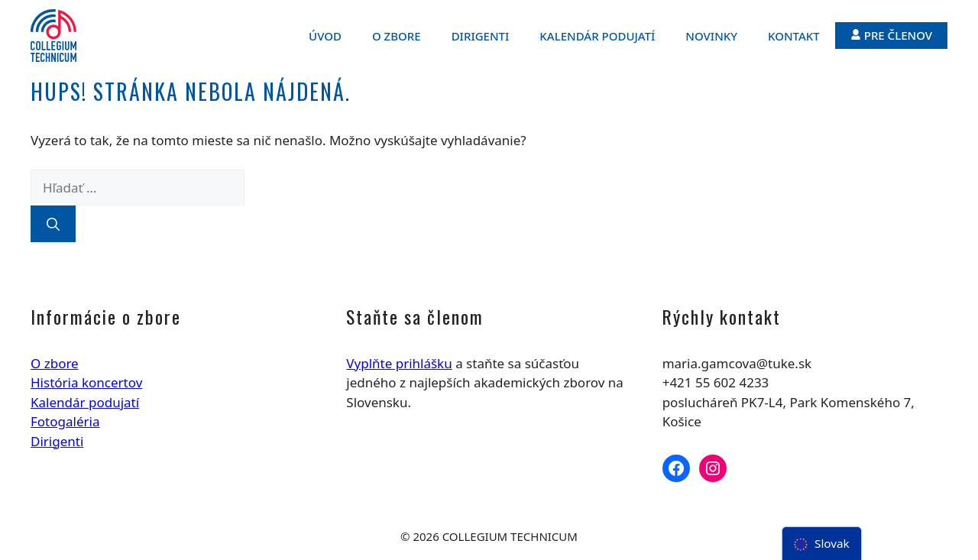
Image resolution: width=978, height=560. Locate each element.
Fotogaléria (65, 421)
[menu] (822, 544)
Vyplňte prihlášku (399, 363)
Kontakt (794, 36)
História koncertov (86, 382)
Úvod (325, 36)
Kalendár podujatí (597, 36)
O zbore (397, 36)
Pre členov (891, 35)
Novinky (711, 36)
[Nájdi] (53, 224)
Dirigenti (481, 36)
